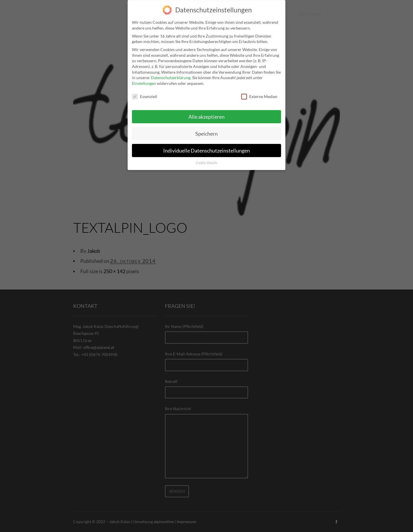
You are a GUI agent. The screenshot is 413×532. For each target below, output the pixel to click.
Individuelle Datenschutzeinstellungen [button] (206, 146)
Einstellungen (144, 79)
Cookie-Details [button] (206, 159)
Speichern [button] (206, 129)
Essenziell (145, 92)
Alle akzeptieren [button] (206, 113)
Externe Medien (259, 92)
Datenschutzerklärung (171, 74)
